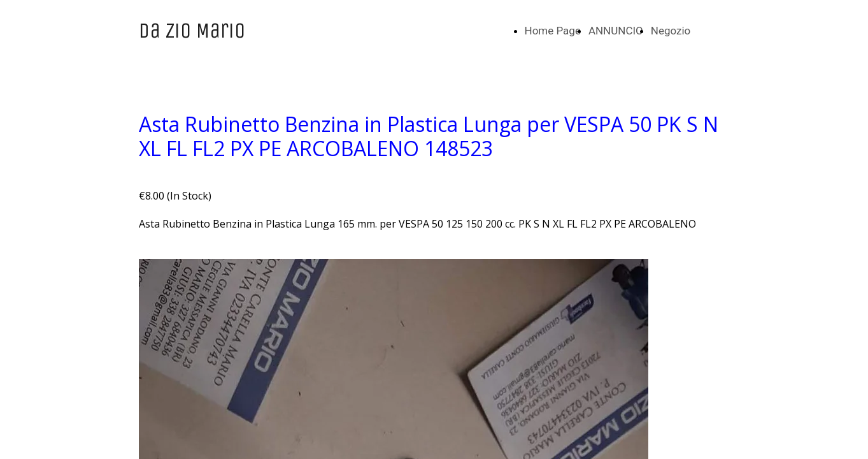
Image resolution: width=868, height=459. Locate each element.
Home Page (553, 31)
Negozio (671, 31)
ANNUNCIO (616, 31)
